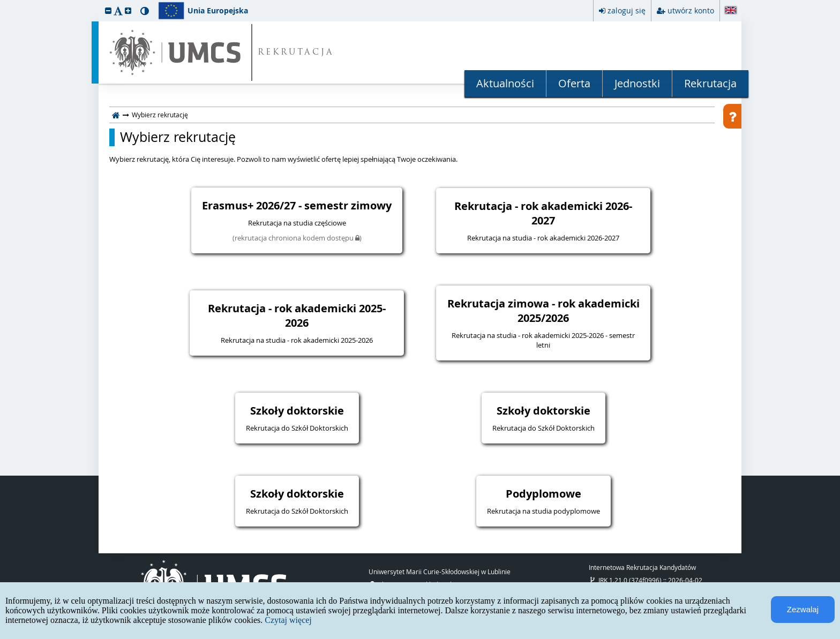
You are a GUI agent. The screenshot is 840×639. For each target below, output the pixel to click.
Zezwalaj (803, 609)
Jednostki (637, 83)
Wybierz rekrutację (178, 137)
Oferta (574, 83)
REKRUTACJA (296, 53)
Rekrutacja (710, 83)
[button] (108, 10)
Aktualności (505, 83)
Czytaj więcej (288, 620)
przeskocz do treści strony (3, 3)
